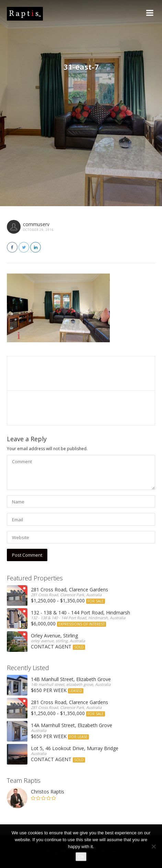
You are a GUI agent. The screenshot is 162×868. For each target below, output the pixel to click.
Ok (81, 856)
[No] (153, 846)
